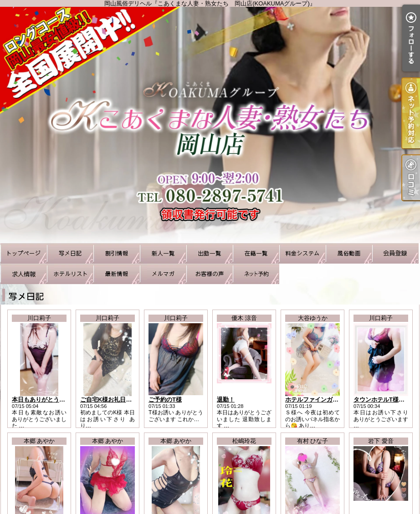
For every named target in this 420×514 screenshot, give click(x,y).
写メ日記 (70, 253)
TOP (24, 253)
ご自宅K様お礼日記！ (109, 399)
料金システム (302, 253)
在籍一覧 (256, 253)
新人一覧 (163, 253)
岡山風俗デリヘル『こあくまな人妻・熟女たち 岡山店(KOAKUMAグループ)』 (210, 125)
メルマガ (163, 274)
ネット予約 (256, 274)
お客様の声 (210, 274)
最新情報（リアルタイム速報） (117, 274)
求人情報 (24, 274)
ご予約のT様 (165, 399)
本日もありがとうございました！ (56, 399)
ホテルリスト (70, 274)
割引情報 (117, 253)
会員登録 (395, 253)
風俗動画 (349, 253)
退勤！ (226, 399)
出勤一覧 (210, 253)
